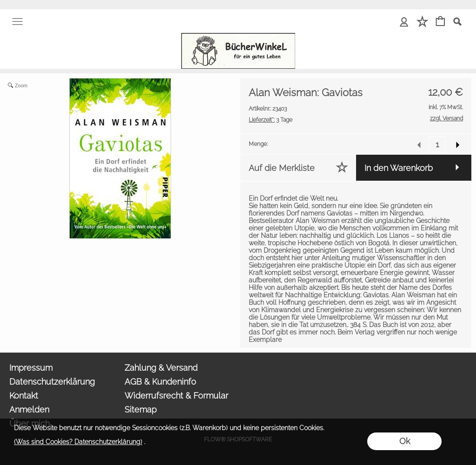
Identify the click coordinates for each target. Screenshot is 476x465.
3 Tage (271, 120)
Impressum (31, 368)
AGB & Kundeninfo (160, 382)
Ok (405, 441)
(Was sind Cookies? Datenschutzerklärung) (78, 442)
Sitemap (141, 409)
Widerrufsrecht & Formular (176, 396)
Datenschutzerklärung (52, 382)
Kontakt (24, 396)
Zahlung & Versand (161, 368)
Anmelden (29, 409)
